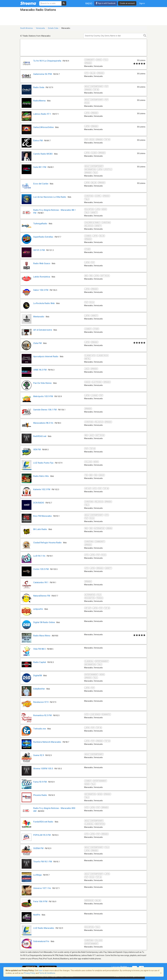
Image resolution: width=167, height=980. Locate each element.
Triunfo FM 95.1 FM (43, 862)
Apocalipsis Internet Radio (46, 356)
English (124, 967)
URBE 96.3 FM (40, 370)
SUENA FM (38, 848)
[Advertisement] (83, 56)
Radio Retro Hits (41, 476)
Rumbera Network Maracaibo (47, 742)
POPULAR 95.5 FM (42, 835)
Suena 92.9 (39, 755)
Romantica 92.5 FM (42, 715)
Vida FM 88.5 (39, 649)
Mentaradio (39, 317)
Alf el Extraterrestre (43, 330)
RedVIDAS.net (40, 436)
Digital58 (38, 676)
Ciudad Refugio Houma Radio (47, 543)
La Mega (37, 875)
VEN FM (37, 450)
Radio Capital (40, 662)
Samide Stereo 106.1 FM (45, 410)
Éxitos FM (38, 141)
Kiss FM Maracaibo (43, 516)
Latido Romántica (42, 277)
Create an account (127, 3)
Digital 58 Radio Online (44, 622)
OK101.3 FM (39, 250)
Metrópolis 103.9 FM (43, 396)
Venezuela (40, 28)
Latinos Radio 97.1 (42, 114)
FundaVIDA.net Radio (43, 822)
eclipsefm (38, 609)
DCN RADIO (39, 503)
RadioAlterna (39, 101)
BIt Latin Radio (40, 529)
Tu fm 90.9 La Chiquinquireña (47, 61)
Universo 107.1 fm (42, 888)
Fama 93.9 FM (40, 782)
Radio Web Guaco (42, 263)
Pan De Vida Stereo (42, 383)
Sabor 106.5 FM (41, 290)
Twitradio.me (40, 729)
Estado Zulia (53, 28)
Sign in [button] (142, 3)
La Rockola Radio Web (44, 303)
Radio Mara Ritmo (42, 636)
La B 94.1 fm (39, 556)
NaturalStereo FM (42, 596)
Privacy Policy (30, 973)
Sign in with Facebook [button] (106, 3)
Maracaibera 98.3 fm (43, 423)
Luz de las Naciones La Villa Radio (50, 197)
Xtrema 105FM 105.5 (43, 769)
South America (26, 28)
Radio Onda (39, 87)
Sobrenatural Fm (41, 941)
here (41, 970)
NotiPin (37, 915)
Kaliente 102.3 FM (42, 489)
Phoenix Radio (40, 795)
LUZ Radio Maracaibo (44, 928)
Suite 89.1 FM (40, 167)
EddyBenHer (39, 689)
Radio (89, 3)
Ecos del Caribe (41, 184)
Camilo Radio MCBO (43, 154)
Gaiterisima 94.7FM (43, 74)
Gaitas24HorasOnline (43, 127)
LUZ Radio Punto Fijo (43, 463)
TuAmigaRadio (40, 224)
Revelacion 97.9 (41, 702)
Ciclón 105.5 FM (41, 569)
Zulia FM (37, 343)
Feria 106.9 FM (40, 901)
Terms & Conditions (47, 973)
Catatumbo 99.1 (41, 582)
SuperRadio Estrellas (43, 237)
